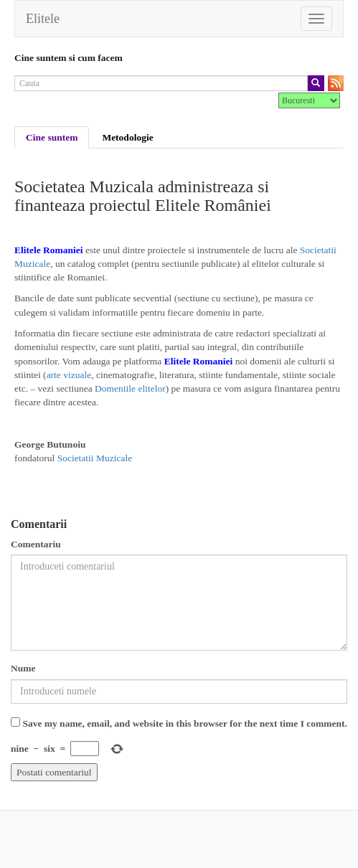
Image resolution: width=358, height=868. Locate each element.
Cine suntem (52, 137)
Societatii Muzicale (95, 458)
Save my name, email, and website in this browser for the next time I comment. (185, 723)
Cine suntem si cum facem (69, 58)
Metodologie (127, 137)
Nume (23, 668)
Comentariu (36, 544)
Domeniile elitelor (130, 388)
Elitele (43, 19)
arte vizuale (69, 375)
